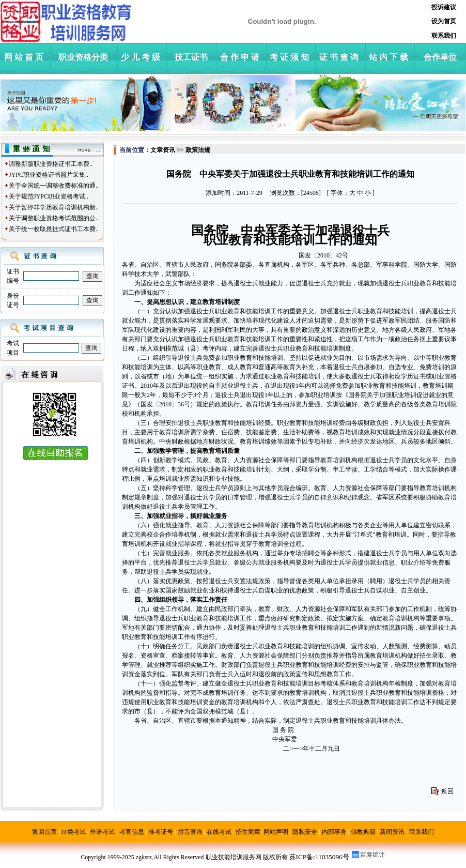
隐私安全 (305, 832)
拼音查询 (190, 832)
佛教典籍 (363, 832)
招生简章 (248, 832)
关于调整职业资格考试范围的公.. (54, 218)
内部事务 (334, 832)
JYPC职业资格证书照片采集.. (49, 175)
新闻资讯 (392, 832)
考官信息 (132, 832)
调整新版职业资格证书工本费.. (51, 164)
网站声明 (276, 832)
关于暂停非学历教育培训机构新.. (54, 207)
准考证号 (161, 832)
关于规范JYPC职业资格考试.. (49, 196)
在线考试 (219, 832)
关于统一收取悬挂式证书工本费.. (54, 229)
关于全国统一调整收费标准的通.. (54, 186)
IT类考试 (74, 832)
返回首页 (44, 832)
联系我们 (422, 832)
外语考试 (102, 832)
